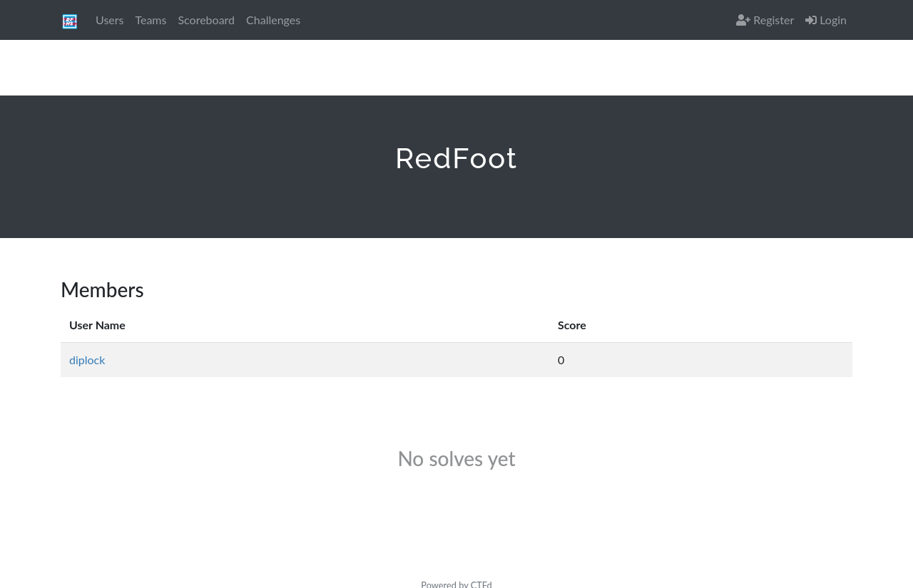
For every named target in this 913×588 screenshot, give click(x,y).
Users (109, 20)
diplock (87, 360)
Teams (151, 20)
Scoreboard (206, 20)
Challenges (273, 20)
